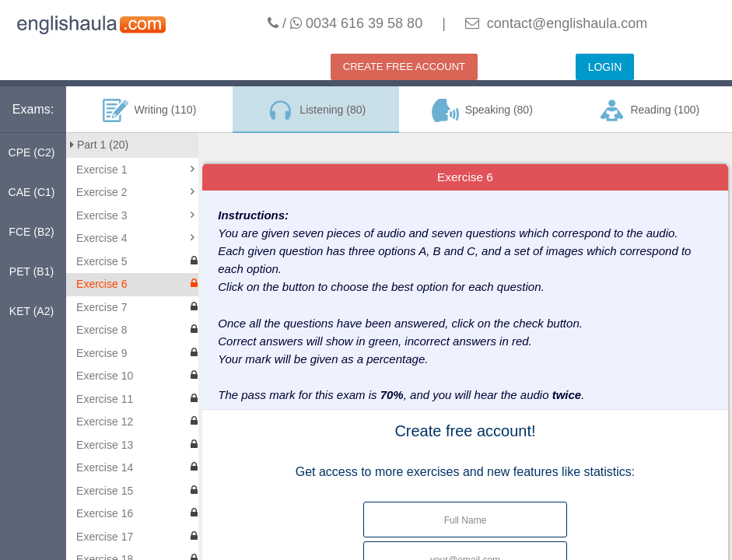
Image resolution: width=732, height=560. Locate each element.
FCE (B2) (31, 232)
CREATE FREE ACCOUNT (404, 66)
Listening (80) (316, 110)
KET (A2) (32, 311)
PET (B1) (32, 271)
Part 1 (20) (99, 145)
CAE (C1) (32, 192)
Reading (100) (649, 110)
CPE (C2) (32, 152)
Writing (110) (150, 110)
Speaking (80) (482, 110)
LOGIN (605, 67)
